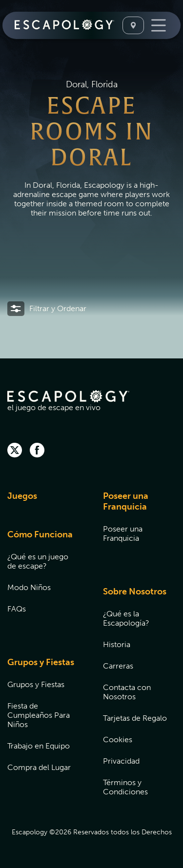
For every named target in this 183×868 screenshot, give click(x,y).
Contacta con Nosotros (127, 692)
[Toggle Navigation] (159, 25)
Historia (117, 644)
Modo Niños (29, 587)
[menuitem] (43, 502)
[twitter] (15, 451)
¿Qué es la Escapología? (126, 618)
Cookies (118, 740)
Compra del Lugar (39, 767)
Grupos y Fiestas (41, 662)
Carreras (118, 666)
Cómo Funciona (40, 534)
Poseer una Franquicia (126, 501)
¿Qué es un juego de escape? (38, 561)
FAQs (17, 609)
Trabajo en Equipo (39, 746)
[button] (47, 309)
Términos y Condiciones (125, 787)
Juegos (22, 496)
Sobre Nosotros (135, 592)
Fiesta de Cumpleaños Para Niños (39, 715)
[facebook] (37, 451)
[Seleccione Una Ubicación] (133, 25)
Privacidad (121, 761)
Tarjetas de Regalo (135, 718)
